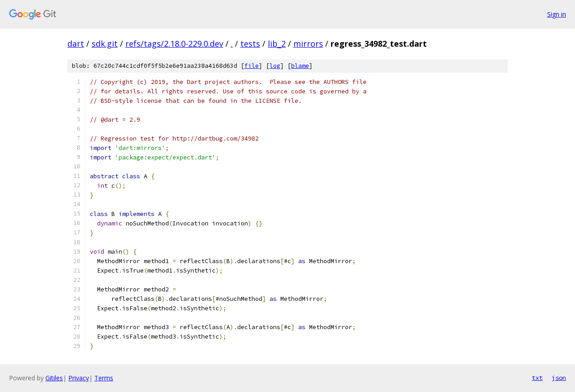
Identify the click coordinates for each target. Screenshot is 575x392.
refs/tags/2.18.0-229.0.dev (174, 44)
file (252, 66)
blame (300, 66)
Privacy (79, 378)
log (275, 66)
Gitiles (54, 378)
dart (76, 44)
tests (250, 44)
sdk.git (105, 44)
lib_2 (277, 44)
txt (537, 378)
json (559, 378)
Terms (104, 378)
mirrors (308, 44)
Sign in (557, 14)
